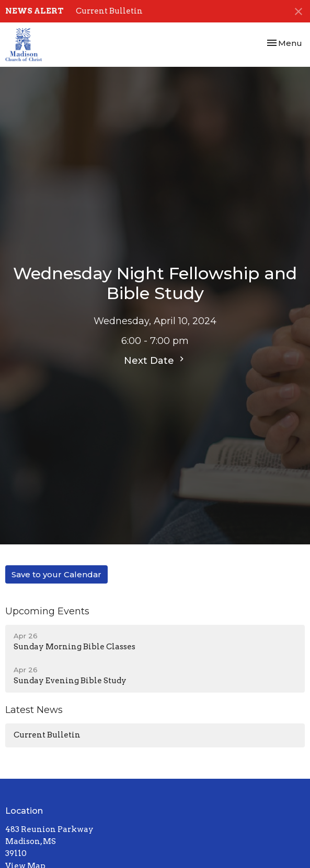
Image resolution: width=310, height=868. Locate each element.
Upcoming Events (47, 611)
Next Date (155, 360)
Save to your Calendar (56, 574)
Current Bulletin (109, 11)
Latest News (34, 710)
